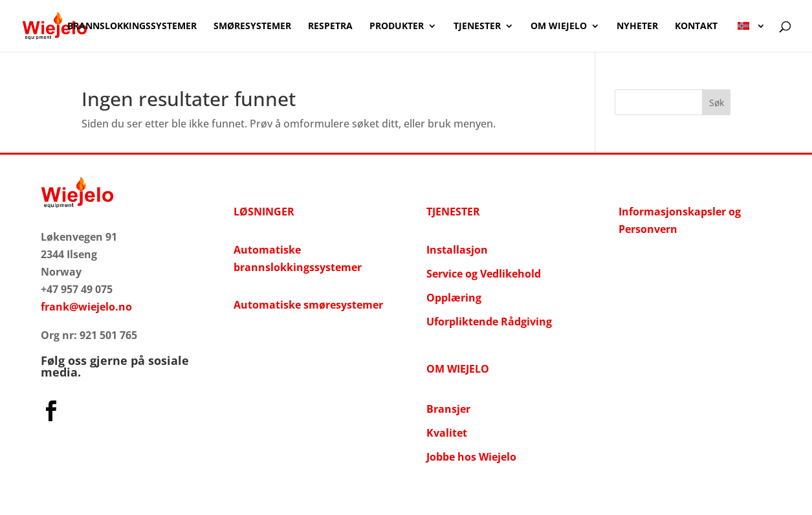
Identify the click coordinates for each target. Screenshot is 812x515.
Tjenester (477, 27)
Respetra (330, 27)
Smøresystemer (252, 27)
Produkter (397, 27)
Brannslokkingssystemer (132, 27)
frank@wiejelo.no (86, 307)
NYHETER (637, 27)
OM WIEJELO (559, 27)
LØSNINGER (264, 212)
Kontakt (696, 27)
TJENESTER (453, 212)
